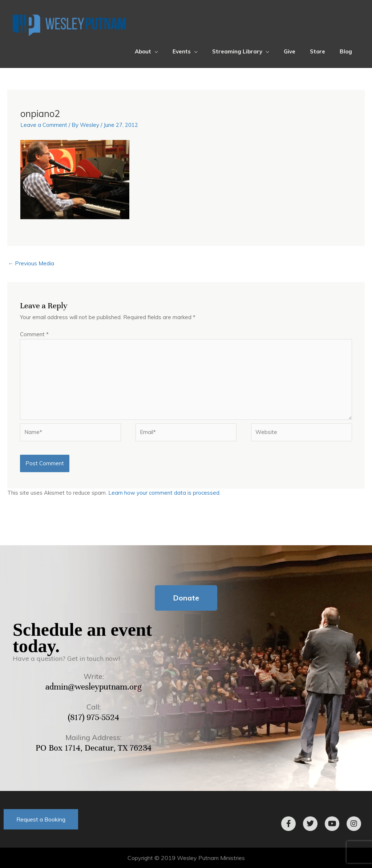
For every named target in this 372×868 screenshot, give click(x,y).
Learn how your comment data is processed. (164, 493)
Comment (34, 334)
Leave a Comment (44, 125)
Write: (94, 676)
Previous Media (31, 263)
